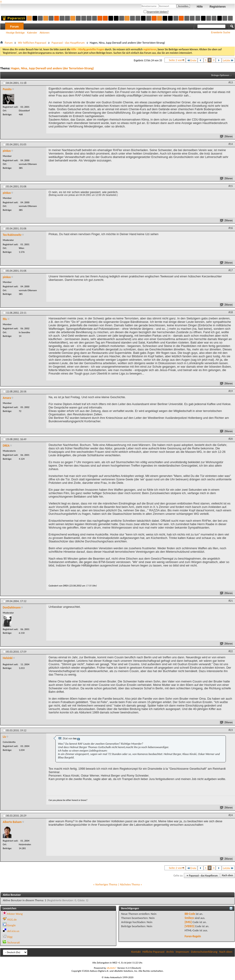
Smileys (189, 918)
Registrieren (218, 7)
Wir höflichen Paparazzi (32, 43)
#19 (231, 391)
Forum (14, 27)
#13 (231, 82)
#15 (231, 186)
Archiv (170, 952)
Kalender (32, 33)
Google (11, 925)
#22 (231, 651)
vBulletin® (112, 968)
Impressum (182, 952)
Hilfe (200, 7)
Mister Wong (15, 914)
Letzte (228, 60)
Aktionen (45, 33)
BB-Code (190, 914)
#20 (231, 439)
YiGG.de (12, 919)
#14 (231, 144)
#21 (231, 601)
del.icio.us (13, 931)
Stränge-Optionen (220, 75)
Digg (10, 937)
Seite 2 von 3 (177, 60)
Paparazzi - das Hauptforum (68, 43)
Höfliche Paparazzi (153, 952)
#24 (231, 815)
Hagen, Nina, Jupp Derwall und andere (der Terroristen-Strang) (52, 68)
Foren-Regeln (193, 936)
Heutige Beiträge (15, 33)
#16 (231, 228)
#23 (231, 730)
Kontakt (136, 952)
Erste (192, 60)
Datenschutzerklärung (204, 952)
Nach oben (227, 876)
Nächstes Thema (130, 884)
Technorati (13, 942)
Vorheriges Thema (106, 884)
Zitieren (227, 137)
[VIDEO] (190, 926)
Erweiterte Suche (221, 32)
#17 (231, 270)
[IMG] (188, 922)
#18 (231, 312)
